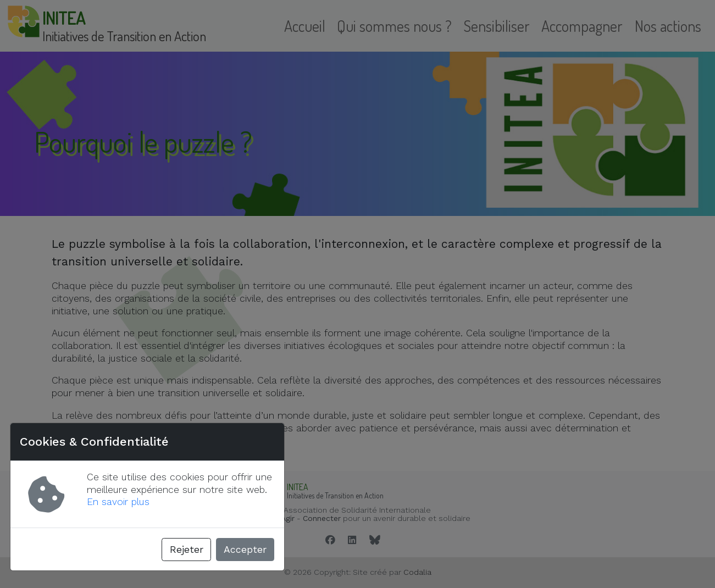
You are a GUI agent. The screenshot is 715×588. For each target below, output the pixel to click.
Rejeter (187, 550)
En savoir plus (118, 502)
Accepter (245, 550)
